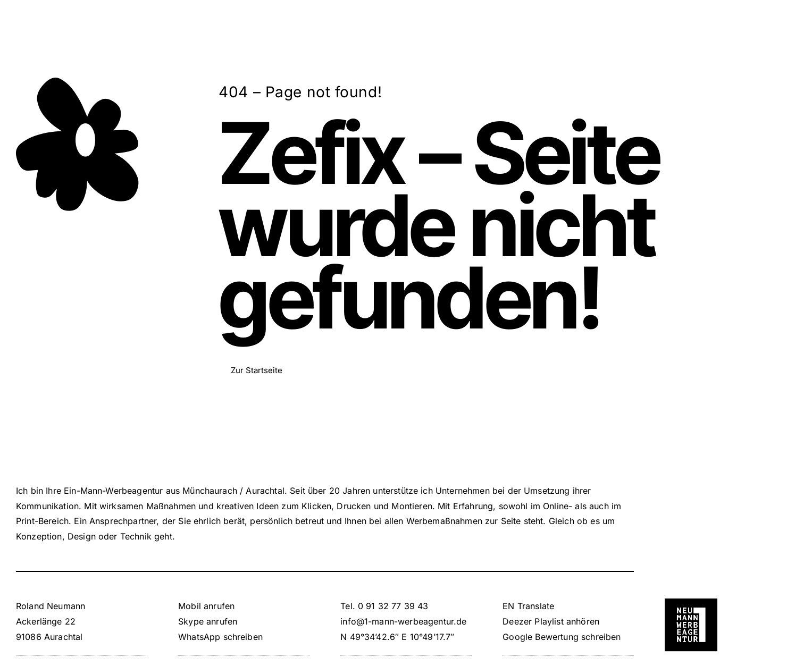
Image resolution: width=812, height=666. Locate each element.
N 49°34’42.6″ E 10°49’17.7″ (397, 637)
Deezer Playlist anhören (551, 621)
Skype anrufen (208, 621)
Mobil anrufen (206, 606)
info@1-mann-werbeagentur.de (403, 621)
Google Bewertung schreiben (562, 637)
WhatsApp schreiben (220, 637)
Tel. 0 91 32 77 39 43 (384, 606)
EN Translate (528, 606)
